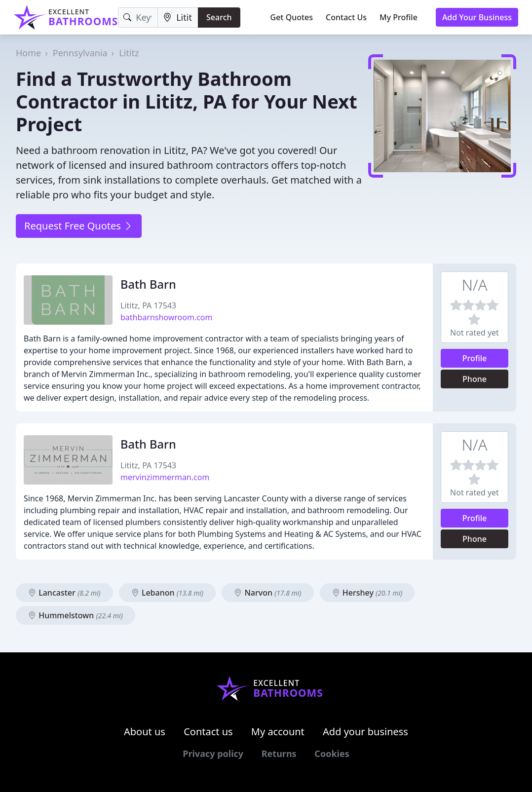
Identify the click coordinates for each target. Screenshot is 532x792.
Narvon (267, 593)
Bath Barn (148, 284)
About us (145, 732)
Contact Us (346, 17)
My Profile (399, 17)
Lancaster (64, 593)
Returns (279, 754)
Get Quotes (292, 17)
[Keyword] (138, 18)
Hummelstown (76, 615)
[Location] (178, 18)
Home (28, 53)
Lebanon (167, 593)
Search (219, 17)
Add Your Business (477, 17)
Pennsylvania (80, 53)
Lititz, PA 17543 (148, 305)
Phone (475, 379)
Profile (475, 358)
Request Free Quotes (79, 226)
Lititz (129, 53)
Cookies (332, 754)
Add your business (365, 732)
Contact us (208, 732)
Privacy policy (213, 754)
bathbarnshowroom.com (167, 317)
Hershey (367, 593)
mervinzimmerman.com (165, 477)
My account (278, 732)
